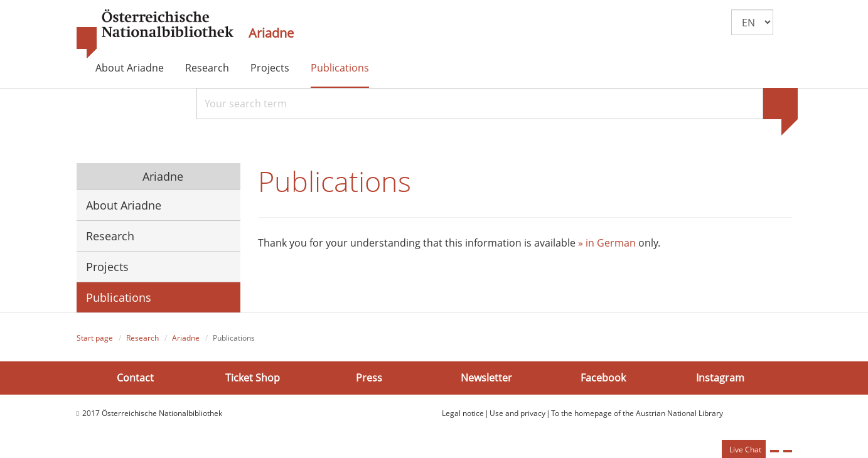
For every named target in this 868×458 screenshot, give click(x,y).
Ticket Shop (253, 378)
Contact (135, 378)
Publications (340, 68)
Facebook (603, 378)
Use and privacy (517, 413)
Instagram (720, 378)
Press (369, 378)
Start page (95, 338)
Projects (270, 68)
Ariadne (271, 33)
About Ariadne (130, 68)
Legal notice (463, 413)
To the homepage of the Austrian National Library (637, 413)
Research (207, 68)
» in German (607, 243)
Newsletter (486, 378)
